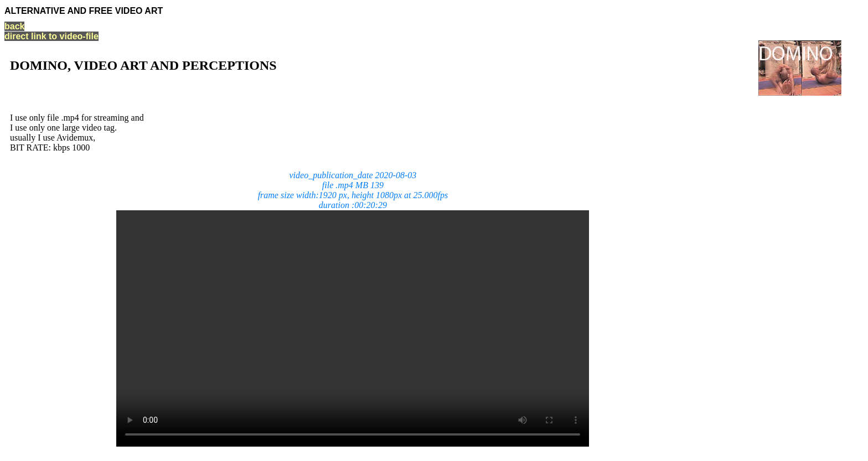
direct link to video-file (51, 36)
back (14, 26)
